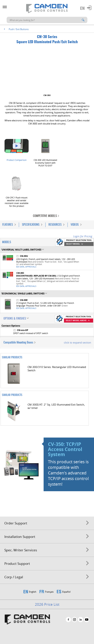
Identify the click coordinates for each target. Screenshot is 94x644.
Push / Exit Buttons (19, 29)
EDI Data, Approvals (26, 267)
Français (49, 592)
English (33, 592)
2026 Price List (47, 604)
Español (66, 592)
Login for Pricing (83, 236)
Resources (55, 225)
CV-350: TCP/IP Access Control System (65, 449)
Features (8, 225)
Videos (75, 225)
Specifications (31, 225)
